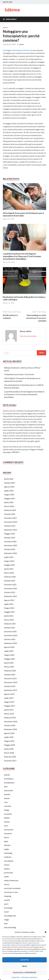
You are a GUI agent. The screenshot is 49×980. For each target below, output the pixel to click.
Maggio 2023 (9, 534)
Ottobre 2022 (10, 549)
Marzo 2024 (9, 506)
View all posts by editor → (29, 336)
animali (7, 775)
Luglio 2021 (9, 604)
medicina (8, 857)
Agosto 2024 (9, 487)
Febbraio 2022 (10, 577)
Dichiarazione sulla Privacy (29, 977)
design (7, 810)
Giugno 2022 (9, 561)
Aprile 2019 (9, 710)
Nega (25, 966)
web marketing (10, 927)
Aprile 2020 (9, 663)
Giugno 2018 (9, 741)
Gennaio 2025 (10, 483)
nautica (7, 869)
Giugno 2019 (9, 702)
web (6, 923)
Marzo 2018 (9, 753)
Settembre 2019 (10, 690)
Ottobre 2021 (10, 592)
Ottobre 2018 (10, 725)
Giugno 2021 (9, 608)
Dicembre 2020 (10, 631)
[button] (46, 932)
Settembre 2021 (10, 596)
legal (6, 841)
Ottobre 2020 (10, 639)
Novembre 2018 (11, 721)
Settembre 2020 (10, 643)
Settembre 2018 (10, 729)
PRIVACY (16, 452)
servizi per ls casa (11, 892)
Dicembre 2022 (10, 541)
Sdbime (12, 10)
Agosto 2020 (9, 647)
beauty (7, 798)
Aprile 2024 (9, 502)
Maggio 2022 (9, 565)
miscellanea (9, 861)
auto (6, 786)
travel (6, 912)
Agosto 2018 (9, 733)
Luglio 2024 (9, 491)
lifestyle (7, 845)
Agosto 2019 (9, 694)
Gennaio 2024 (10, 514)
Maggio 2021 (9, 612)
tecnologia (8, 908)
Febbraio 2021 (10, 624)
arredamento (9, 783)
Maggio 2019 (9, 706)
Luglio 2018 (9, 737)
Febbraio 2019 (10, 718)
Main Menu (11, 19)
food (6, 826)
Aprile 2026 (9, 479)
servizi (5, 28)
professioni (8, 873)
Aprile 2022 (9, 569)
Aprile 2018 (9, 749)
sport (6, 904)
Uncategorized (10, 916)
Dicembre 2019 (10, 678)
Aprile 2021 (9, 616)
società (7, 900)
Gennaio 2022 (10, 581)
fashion (7, 822)
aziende (7, 794)
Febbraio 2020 (10, 671)
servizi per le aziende (12, 888)
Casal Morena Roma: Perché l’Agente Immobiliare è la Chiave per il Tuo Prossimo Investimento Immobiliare (22, 256)
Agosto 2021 (9, 600)
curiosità (7, 806)
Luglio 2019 (9, 698)
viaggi (6, 920)
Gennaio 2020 (10, 674)
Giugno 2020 (9, 655)
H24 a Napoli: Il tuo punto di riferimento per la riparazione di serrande (23, 214)
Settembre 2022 (10, 553)
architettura (9, 779)
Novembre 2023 (11, 522)
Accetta (24, 960)
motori (7, 865)
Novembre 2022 (11, 545)
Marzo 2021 (9, 620)
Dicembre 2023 (10, 518)
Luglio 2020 (9, 651)
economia (8, 814)
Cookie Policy (16, 977)
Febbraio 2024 (10, 510)
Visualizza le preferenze (24, 972)
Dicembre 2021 (10, 584)
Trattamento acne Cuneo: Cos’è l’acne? (19, 374)
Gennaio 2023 (10, 538)
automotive (9, 790)
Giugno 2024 (9, 494)
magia (6, 849)
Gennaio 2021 (10, 628)
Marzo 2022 (9, 573)
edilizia (7, 818)
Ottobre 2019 (10, 686)
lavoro (7, 837)
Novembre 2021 (11, 588)
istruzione (8, 833)
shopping (8, 896)
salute (6, 876)
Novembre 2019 (11, 682)
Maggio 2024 (9, 498)
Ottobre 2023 (10, 526)
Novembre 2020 (11, 635)
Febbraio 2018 (10, 757)
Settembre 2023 (10, 530)
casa (6, 802)
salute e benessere (11, 880)
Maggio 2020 (9, 659)
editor (22, 44)
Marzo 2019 (9, 714)
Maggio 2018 (9, 745)
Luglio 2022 (9, 557)
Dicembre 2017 (10, 761)
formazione (9, 830)
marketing (8, 853)
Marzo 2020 (9, 667)
